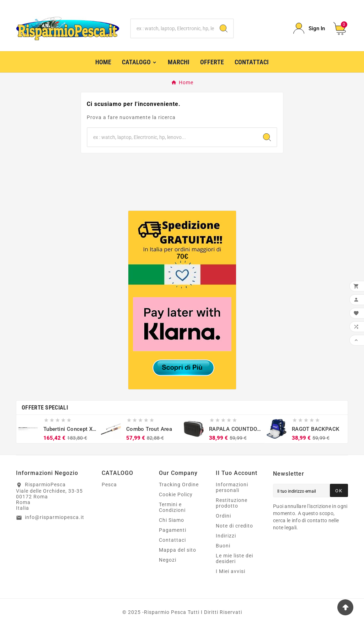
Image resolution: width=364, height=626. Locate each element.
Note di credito (234, 526)
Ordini (223, 516)
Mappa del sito (178, 550)
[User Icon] (309, 28)
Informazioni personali (232, 487)
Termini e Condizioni (172, 507)
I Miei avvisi (231, 571)
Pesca (109, 485)
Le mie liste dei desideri (234, 558)
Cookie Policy (176, 494)
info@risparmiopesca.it (55, 517)
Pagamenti (173, 530)
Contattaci (172, 540)
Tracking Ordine (179, 485)
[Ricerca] (172, 28)
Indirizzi (226, 536)
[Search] (224, 28)
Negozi (168, 560)
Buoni (223, 546)
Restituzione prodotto (232, 503)
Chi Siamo (172, 520)
